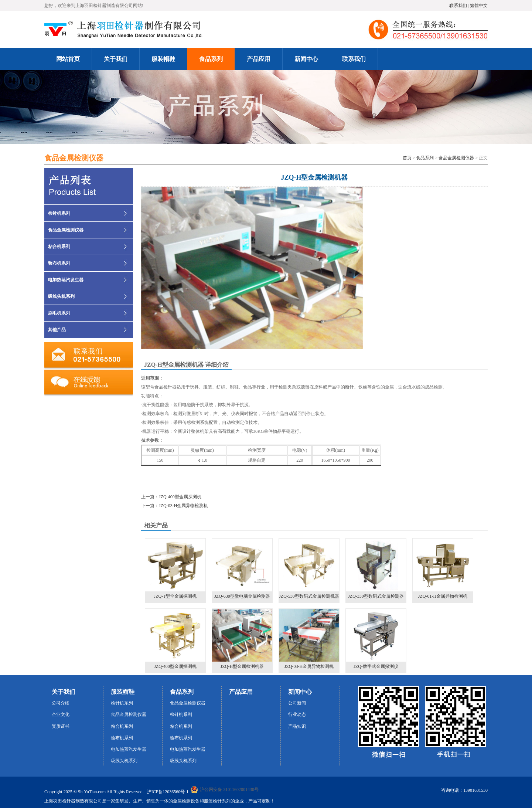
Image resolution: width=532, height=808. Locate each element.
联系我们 (458, 6)
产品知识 (297, 726)
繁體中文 (479, 6)
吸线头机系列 (61, 296)
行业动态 (297, 714)
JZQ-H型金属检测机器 (242, 639)
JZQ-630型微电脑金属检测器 (242, 569)
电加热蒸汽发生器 (66, 280)
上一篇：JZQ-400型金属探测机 (171, 497)
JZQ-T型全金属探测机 (175, 569)
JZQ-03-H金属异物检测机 (309, 639)
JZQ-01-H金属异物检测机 (443, 569)
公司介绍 (61, 703)
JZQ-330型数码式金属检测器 (376, 569)
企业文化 (61, 714)
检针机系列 (59, 213)
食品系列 (425, 158)
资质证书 (61, 726)
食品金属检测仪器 (456, 158)
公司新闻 (297, 703)
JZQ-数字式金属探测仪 (376, 639)
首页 (407, 158)
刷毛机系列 (59, 313)
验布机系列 (59, 263)
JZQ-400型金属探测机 (175, 639)
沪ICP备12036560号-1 (168, 792)
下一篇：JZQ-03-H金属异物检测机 (175, 506)
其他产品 (57, 330)
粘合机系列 (59, 247)
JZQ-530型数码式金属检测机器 (309, 569)
